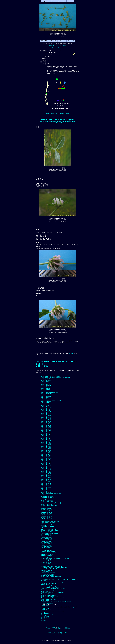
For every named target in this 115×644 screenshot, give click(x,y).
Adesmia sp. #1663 (46, 462)
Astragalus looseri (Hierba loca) (49, 506)
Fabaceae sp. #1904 (46, 541)
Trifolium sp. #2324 (46, 610)
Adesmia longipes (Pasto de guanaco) (51, 400)
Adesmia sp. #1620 (46, 434)
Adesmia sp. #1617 (46, 430)
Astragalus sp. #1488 (46, 511)
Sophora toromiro (45, 600)
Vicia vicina (44, 619)
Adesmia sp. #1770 (46, 467)
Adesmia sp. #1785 (46, 469)
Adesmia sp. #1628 (46, 438)
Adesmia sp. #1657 (46, 457)
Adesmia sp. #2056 (46, 473)
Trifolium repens (45, 606)
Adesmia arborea (45, 383)
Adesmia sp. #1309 (46, 415)
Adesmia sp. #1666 (46, 463)
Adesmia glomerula (46, 396)
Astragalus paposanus (47, 507)
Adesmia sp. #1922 (46, 411)
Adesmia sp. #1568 (46, 425)
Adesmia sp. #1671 (46, 466)
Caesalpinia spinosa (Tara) (48, 523)
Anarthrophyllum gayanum (48, 499)
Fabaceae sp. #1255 (46, 536)
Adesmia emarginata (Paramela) (49, 392)
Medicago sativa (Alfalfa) (47, 575)
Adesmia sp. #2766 (46, 480)
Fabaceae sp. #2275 (46, 546)
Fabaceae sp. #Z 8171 (47, 550)
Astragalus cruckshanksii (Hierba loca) (51, 503)
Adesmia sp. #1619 (46, 433)
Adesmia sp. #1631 (46, 440)
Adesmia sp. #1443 (46, 419)
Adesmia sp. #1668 (46, 465)
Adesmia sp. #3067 (46, 483)
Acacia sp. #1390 (45, 379)
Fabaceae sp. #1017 (46, 532)
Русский (65, 46)
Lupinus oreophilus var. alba (48, 573)
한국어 (54, 47)
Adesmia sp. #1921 (46, 470)
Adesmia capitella (45, 388)
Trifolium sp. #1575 (46, 608)
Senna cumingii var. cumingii (48, 595)
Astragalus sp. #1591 (46, 513)
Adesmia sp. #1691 (46, 408)
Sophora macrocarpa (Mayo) (48, 599)
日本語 (58, 47)
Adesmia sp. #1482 (46, 420)
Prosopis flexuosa (45, 585)
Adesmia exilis (45, 395)
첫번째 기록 (47, 629)
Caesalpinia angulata (46, 520)
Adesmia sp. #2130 (46, 477)
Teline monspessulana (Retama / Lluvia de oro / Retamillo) (56, 602)
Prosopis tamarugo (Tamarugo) (49, 586)
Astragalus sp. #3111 (46, 519)
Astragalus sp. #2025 (46, 516)
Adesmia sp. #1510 (46, 422)
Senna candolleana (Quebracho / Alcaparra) (52, 593)
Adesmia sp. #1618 (46, 432)
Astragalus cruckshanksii (47, 502)
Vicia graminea (45, 614)
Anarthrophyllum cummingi (48, 496)
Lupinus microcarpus (46, 570)
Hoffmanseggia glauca (47, 556)
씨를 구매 (67, 627)
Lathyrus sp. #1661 (46, 562)
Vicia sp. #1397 (45, 616)
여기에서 (71, 353)
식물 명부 (54, 627)
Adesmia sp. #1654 (46, 454)
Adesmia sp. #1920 (46, 409)
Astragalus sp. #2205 (46, 517)
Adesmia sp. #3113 (46, 486)
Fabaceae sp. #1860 (46, 538)
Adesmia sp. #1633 (46, 442)
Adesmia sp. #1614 (46, 428)
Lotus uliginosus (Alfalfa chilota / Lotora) (51, 566)
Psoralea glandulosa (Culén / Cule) (50, 587)
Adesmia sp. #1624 (46, 437)
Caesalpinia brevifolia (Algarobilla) (50, 521)
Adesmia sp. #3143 (46, 488)
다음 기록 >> (61, 629)
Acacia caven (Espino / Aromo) (49, 375)
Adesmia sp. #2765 (46, 479)
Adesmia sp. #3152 (46, 490)
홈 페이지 (48, 627)
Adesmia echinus (45, 391)
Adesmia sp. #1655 (46, 455)
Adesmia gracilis (45, 397)
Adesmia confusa (45, 390)
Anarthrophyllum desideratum (49, 498)
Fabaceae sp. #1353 (46, 537)
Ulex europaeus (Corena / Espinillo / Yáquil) (52, 611)
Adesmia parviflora (46, 380)
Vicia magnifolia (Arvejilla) (48, 615)
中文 (62, 47)
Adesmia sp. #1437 (46, 407)
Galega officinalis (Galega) (48, 552)
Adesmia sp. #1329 (46, 416)
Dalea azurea (44, 528)
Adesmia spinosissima (47, 492)
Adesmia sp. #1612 (46, 426)
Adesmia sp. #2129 (46, 475)
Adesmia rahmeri (45, 404)
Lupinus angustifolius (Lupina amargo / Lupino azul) (54, 568)
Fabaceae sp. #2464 (46, 548)
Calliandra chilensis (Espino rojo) (49, 524)
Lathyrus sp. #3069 (46, 564)
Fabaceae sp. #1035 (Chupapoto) (50, 533)
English (50, 46)
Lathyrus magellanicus (47, 557)
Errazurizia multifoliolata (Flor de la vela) (51, 531)
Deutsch (60, 46)
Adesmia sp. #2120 (46, 474)
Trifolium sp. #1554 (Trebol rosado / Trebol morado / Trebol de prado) (59, 607)
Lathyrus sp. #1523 (46, 560)
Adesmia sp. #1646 (46, 449)
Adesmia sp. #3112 (46, 484)
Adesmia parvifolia (46, 403)
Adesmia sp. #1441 (46, 417)
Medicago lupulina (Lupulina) (48, 574)
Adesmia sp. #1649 (46, 450)
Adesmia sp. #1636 (46, 444)
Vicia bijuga (44, 612)
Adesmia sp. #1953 (46, 471)
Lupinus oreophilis (46, 571)
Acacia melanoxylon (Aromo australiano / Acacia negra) (55, 378)
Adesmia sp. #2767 (46, 482)
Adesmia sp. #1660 (46, 459)
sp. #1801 (43, 620)
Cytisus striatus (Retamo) (47, 527)
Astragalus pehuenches (47, 508)
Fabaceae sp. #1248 (46, 535)
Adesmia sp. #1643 (46, 448)
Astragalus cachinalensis (47, 500)
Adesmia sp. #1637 (46, 445)
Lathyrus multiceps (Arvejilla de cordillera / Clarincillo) (55, 558)
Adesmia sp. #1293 (46, 413)
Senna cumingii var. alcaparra (49, 594)
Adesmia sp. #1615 (46, 429)
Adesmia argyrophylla (46, 386)
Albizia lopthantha (45, 495)
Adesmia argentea (46, 384)
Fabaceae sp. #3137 (46, 549)
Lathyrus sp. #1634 (46, 561)
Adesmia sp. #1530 (46, 424)
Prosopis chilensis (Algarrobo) (49, 583)
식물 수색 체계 (60, 627)
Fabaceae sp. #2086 (46, 544)
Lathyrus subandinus (46, 565)
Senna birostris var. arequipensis (49, 590)
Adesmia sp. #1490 (46, 421)
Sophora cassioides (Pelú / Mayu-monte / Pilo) (53, 598)
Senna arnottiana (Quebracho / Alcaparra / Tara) (53, 589)
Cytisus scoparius (45, 525)
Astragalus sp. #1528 (46, 512)
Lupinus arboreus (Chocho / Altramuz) (51, 569)
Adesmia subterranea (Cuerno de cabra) (51, 494)
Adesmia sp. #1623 (46, 436)
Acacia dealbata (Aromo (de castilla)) (50, 376)
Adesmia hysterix (45, 399)
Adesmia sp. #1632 (46, 441)
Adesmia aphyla (45, 382)
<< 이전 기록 (54, 629)
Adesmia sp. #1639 (46, 446)
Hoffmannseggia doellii (47, 554)
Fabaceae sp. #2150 (46, 545)
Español (55, 46)
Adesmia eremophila (46, 393)
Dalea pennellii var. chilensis (48, 529)
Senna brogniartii (45, 591)
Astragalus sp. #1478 (46, 509)
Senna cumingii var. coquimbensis (50, 597)
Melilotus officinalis (46, 578)
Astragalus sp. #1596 (46, 515)
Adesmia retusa (45, 405)
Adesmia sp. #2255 (46, 478)
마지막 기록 (68, 629)
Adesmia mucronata (46, 401)
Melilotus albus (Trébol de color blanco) (51, 577)
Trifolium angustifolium (47, 603)
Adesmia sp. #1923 (46, 412)
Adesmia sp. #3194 (46, 491)
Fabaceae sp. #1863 (46, 540)
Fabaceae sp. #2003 (46, 542)
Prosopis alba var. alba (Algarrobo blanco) (52, 582)
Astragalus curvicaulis (47, 504)
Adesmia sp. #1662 (46, 461)
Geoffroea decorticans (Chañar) (49, 553)
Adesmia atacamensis (47, 387)
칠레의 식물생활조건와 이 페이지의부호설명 (57, 113)
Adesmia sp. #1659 (46, 458)
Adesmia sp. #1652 (46, 451)
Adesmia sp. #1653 (46, 453)
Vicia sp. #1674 (45, 618)
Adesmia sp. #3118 (46, 487)
